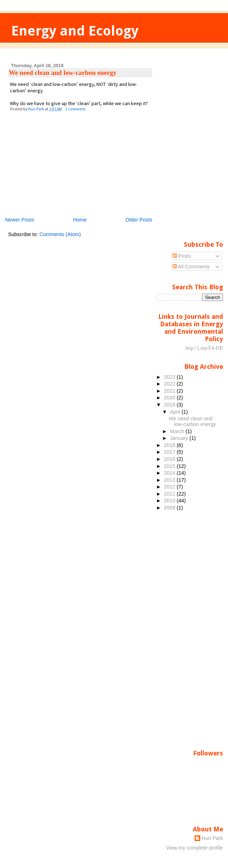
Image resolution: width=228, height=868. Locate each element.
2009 (170, 508)
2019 (170, 405)
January (180, 438)
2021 (170, 391)
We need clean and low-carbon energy (63, 73)
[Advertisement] (62, 166)
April (176, 412)
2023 (170, 377)
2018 (170, 445)
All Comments (191, 267)
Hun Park (212, 838)
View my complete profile (195, 848)
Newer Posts (20, 220)
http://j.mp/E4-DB (204, 348)
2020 (170, 398)
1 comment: (76, 109)
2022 (170, 384)
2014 (170, 473)
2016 (170, 459)
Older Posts (139, 220)
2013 (170, 480)
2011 (170, 494)
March (178, 431)
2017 (170, 452)
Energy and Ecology (75, 31)
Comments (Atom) (60, 234)
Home (80, 220)
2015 (170, 466)
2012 (170, 487)
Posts (182, 256)
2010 (170, 501)
